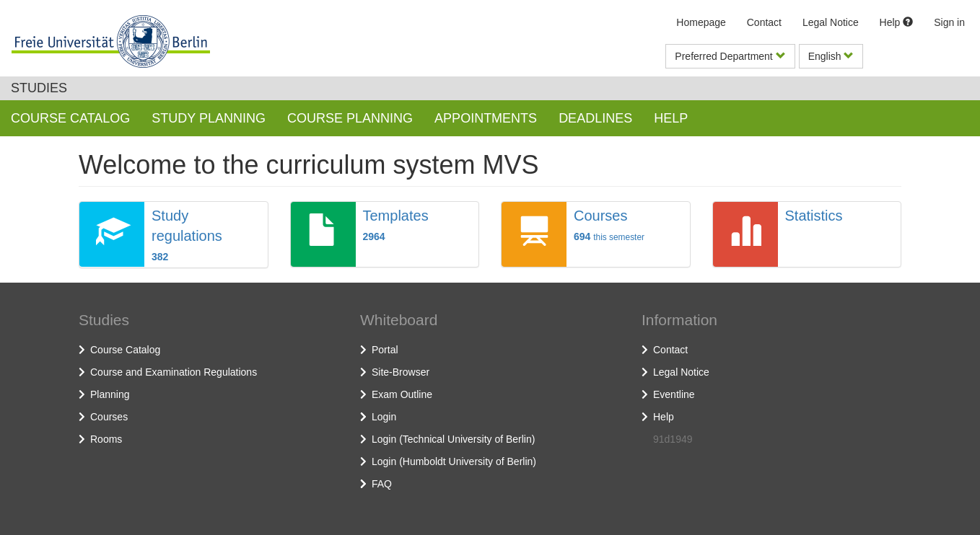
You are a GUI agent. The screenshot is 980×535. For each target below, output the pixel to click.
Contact (764, 22)
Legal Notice (831, 22)
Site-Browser (401, 372)
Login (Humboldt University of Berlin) (454, 461)
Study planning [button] (209, 118)
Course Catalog (125, 350)
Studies (39, 88)
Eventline (674, 394)
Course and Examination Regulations (174, 372)
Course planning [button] (350, 118)
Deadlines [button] (595, 118)
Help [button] (671, 118)
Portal (385, 350)
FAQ (382, 484)
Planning (110, 394)
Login (384, 417)
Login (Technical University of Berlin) (453, 439)
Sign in (949, 22)
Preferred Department (730, 56)
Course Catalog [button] (70, 118)
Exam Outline (402, 394)
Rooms (106, 439)
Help (897, 22)
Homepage (701, 22)
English (831, 56)
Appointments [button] (486, 118)
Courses (109, 417)
